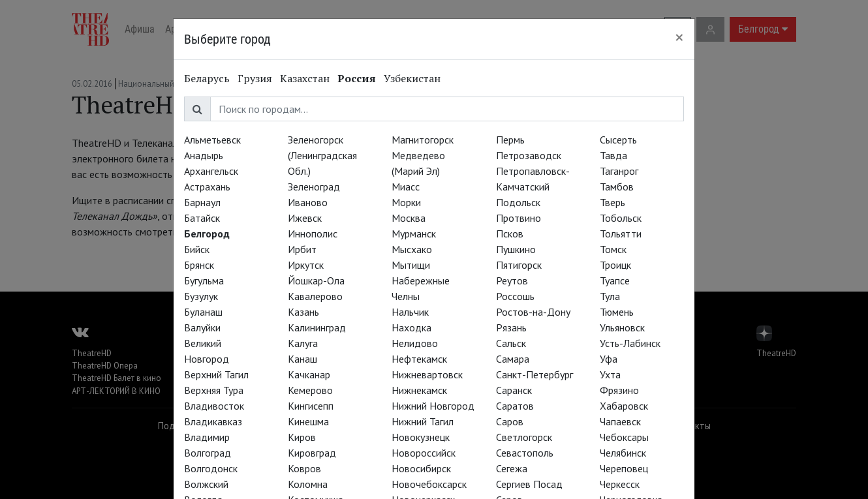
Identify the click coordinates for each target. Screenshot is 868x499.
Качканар (309, 374)
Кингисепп (311, 406)
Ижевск (305, 218)
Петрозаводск (529, 155)
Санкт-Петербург (535, 374)
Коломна (308, 484)
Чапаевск (620, 421)
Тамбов (617, 187)
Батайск (202, 218)
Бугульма (204, 280)
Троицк (615, 265)
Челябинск (623, 453)
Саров (510, 421)
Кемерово (310, 390)
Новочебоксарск (429, 484)
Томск (613, 249)
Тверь (612, 202)
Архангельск (211, 171)
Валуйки (202, 327)
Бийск (197, 249)
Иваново (308, 202)
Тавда (613, 155)
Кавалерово (315, 296)
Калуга (303, 343)
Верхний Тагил (216, 374)
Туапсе (615, 280)
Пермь (510, 140)
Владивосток (214, 406)
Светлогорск (524, 437)
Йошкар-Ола (316, 280)
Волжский (206, 484)
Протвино (519, 218)
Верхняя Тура (214, 390)
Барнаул (202, 202)
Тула (610, 296)
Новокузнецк (421, 437)
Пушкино (516, 249)
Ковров (304, 468)
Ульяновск (622, 327)
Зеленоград (314, 187)
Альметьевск (212, 140)
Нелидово (415, 343)
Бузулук (201, 296)
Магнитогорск (423, 140)
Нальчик (410, 312)
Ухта (610, 374)
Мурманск (414, 234)
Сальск (511, 343)
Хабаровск (624, 406)
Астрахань (207, 187)
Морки (406, 202)
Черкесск (620, 484)
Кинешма (308, 421)
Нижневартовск (427, 374)
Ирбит (302, 249)
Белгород (207, 234)
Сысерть (618, 140)
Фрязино (619, 390)
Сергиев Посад (529, 484)
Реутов (512, 280)
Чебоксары (624, 437)
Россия (357, 78)
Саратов (515, 406)
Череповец (624, 468)
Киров (302, 437)
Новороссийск (424, 453)
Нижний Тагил (423, 421)
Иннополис (313, 234)
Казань (303, 312)
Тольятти (621, 234)
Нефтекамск (419, 359)
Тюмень (617, 312)
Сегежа (512, 468)
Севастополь (525, 453)
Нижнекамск (419, 390)
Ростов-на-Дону (533, 312)
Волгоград (208, 453)
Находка (411, 327)
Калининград (317, 327)
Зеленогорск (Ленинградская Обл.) (322, 155)
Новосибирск (421, 468)
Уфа (609, 359)
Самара (513, 359)
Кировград (312, 453)
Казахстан (305, 78)
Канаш (302, 359)
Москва (409, 218)
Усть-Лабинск (630, 343)
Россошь (515, 296)
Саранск (514, 390)
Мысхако (412, 249)
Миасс (406, 187)
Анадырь (204, 155)
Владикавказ (213, 421)
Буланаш (203, 312)
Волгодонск (211, 468)
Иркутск (306, 265)
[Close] (679, 37)
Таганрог (619, 171)
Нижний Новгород (433, 406)
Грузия (255, 78)
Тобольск (621, 218)
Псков (510, 234)
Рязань (511, 327)
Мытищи (411, 265)
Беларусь (207, 78)
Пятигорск (519, 265)
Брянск (199, 265)
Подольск (518, 202)
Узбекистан (412, 78)
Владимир (207, 437)
